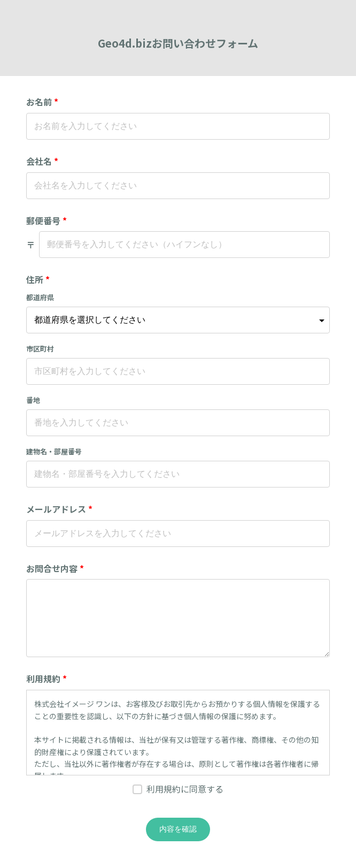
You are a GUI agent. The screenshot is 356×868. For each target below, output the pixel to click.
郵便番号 (47, 220)
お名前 (42, 102)
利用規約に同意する (185, 789)
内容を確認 (178, 829)
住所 (38, 279)
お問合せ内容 (55, 568)
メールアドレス (59, 509)
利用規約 (47, 679)
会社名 (42, 161)
